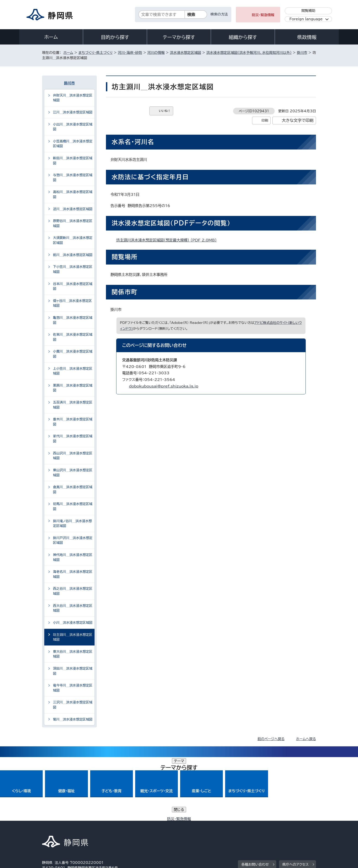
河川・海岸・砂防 (130, 53)
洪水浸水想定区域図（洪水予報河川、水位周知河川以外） (249, 53)
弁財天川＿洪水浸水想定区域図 (73, 98)
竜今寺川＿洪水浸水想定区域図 (73, 688)
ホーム (51, 37)
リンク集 (263, 829)
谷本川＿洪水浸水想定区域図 (73, 286)
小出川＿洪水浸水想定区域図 (73, 127)
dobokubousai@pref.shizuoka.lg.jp (164, 386)
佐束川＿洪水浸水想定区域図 (73, 337)
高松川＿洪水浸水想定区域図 (73, 194)
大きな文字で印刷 (298, 120)
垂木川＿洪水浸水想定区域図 (73, 422)
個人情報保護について (115, 829)
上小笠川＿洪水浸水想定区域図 (73, 371)
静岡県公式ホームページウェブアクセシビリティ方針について (194, 829)
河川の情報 (156, 53)
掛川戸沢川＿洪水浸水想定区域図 (73, 540)
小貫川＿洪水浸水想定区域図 (73, 354)
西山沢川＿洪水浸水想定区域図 (73, 456)
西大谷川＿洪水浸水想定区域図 (73, 608)
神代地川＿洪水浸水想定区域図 (73, 557)
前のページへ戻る (271, 739)
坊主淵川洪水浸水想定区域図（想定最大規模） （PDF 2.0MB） (168, 240)
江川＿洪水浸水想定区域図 (73, 112)
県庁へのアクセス (296, 801)
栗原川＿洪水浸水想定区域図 (73, 388)
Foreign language (306, 19)
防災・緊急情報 (263, 15)
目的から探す (115, 37)
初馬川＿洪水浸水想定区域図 (73, 506)
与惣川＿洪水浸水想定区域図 (73, 177)
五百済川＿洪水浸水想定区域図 (73, 405)
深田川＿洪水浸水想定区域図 (73, 671)
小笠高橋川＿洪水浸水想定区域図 (73, 144)
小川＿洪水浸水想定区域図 (73, 623)
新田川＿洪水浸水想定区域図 (73, 161)
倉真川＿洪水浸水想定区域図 (73, 489)
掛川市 (302, 53)
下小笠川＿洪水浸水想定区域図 (73, 269)
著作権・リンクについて (63, 829)
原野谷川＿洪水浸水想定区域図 (73, 223)
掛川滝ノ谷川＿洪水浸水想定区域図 (72, 523)
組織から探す (243, 37)
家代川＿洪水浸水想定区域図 (73, 439)
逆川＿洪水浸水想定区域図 (73, 209)
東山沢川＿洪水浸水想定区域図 (73, 473)
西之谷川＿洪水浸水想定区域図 (73, 591)
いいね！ (165, 111)
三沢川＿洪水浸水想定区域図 (73, 705)
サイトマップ (295, 829)
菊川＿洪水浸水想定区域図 (73, 719)
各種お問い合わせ (255, 801)
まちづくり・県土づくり (95, 53)
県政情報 (307, 37)
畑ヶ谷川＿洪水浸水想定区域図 (72, 303)
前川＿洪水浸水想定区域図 (73, 255)
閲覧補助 (308, 11)
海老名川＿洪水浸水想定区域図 (73, 574)
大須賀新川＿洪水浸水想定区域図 (73, 240)
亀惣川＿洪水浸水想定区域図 (73, 320)
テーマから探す (179, 37)
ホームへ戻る (306, 739)
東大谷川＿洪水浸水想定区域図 (73, 654)
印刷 (265, 120)
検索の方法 (219, 14)
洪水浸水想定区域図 (186, 53)
